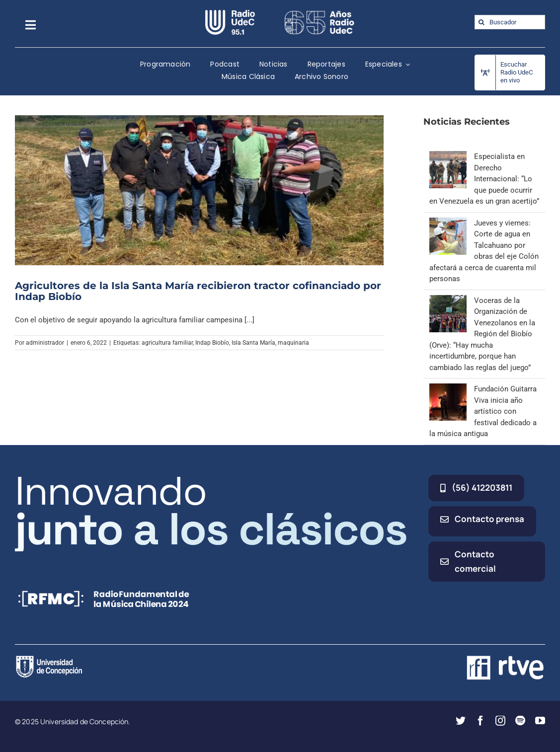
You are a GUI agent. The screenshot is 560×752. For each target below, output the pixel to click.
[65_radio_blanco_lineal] (320, 13)
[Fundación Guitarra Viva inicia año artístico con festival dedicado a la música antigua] (448, 389)
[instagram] (500, 721)
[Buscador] (510, 22)
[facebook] (480, 721)
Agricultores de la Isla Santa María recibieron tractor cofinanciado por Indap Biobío (198, 291)
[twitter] (461, 721)
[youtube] (540, 721)
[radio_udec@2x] (230, 13)
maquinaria (293, 343)
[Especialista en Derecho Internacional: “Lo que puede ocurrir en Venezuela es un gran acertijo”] (448, 156)
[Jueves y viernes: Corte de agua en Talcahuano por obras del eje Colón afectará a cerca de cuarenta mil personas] (448, 223)
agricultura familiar (167, 343)
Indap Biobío (212, 343)
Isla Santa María (253, 343)
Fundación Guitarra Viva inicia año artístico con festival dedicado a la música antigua (483, 411)
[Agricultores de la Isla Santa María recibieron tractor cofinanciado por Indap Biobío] (199, 190)
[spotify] (520, 721)
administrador (45, 343)
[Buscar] (482, 22)
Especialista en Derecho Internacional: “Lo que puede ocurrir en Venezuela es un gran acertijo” (484, 179)
